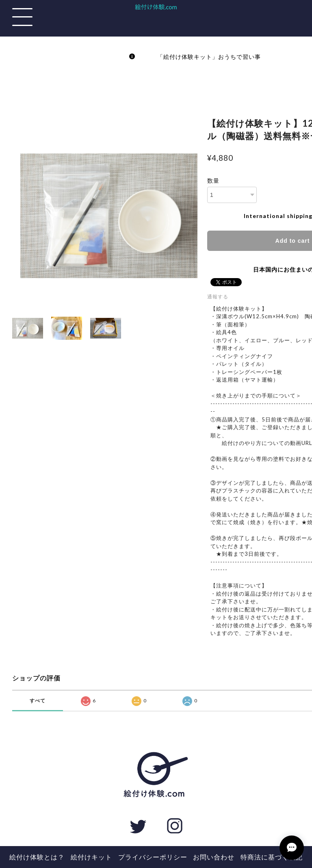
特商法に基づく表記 (272, 857)
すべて (38, 701)
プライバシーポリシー (153, 857)
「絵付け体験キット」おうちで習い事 (200, 57)
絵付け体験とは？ (37, 857)
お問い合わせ (214, 857)
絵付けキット (91, 857)
